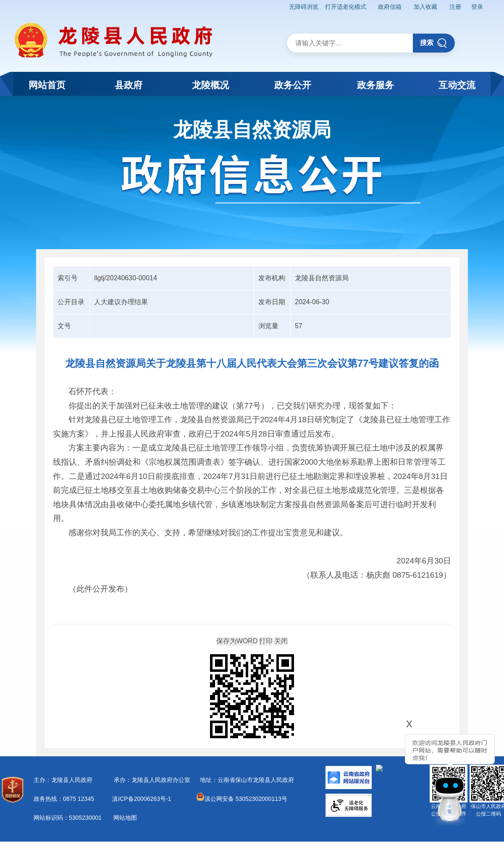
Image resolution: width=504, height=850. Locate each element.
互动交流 (457, 85)
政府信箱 (390, 7)
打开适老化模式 (346, 7)
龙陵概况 (210, 85)
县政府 (129, 85)
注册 (455, 7)
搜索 (434, 43)
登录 (477, 7)
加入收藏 (425, 7)
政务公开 (293, 85)
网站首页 (47, 85)
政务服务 (375, 85)
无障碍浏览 (304, 7)
